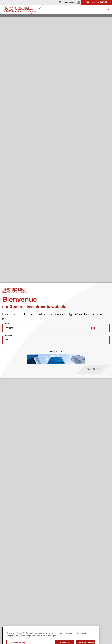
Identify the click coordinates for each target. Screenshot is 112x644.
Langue (8, 336)
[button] (67, 2)
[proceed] (93, 370)
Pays (7, 324)
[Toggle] (108, 10)
